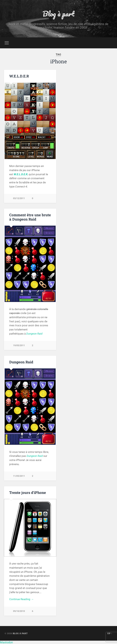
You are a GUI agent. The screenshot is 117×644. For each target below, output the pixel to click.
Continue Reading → (21, 599)
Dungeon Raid (34, 334)
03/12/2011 (19, 198)
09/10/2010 (19, 611)
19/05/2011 (19, 345)
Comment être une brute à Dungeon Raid (30, 217)
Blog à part (58, 14)
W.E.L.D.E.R (19, 76)
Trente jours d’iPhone (28, 492)
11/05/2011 (19, 476)
